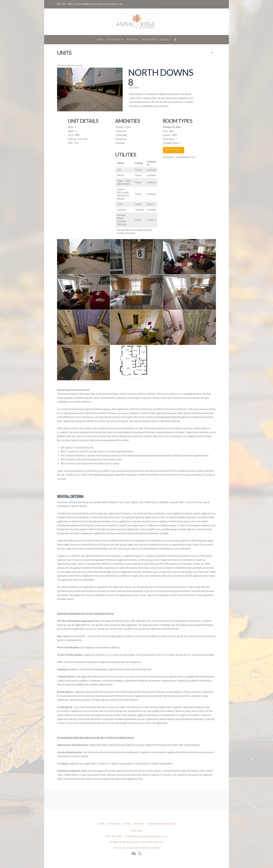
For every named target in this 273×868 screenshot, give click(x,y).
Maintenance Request (162, 824)
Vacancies (115, 824)
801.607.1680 (65, 4)
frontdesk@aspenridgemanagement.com (99, 4)
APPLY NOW (174, 150)
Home (101, 824)
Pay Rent (139, 824)
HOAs (127, 824)
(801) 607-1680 (114, 836)
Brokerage (136, 831)
